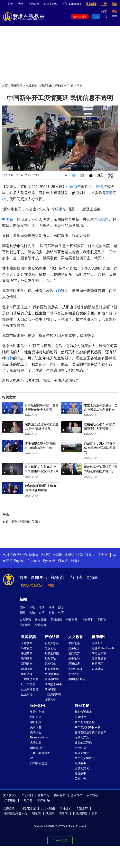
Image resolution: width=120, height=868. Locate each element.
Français (34, 561)
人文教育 (76, 637)
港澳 (42, 607)
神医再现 (98, 664)
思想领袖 (50, 664)
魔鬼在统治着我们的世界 (90, 732)
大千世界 (36, 743)
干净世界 (66, 808)
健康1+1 (97, 643)
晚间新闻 (27, 658)
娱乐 (61, 607)
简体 (54, 4)
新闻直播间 (80, 17)
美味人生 (36, 732)
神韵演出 (25, 625)
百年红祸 (80, 748)
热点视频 (41, 620)
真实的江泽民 (83, 743)
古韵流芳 (74, 653)
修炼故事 (80, 773)
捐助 (114, 4)
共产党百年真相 (85, 722)
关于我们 (27, 795)
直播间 (92, 577)
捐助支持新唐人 (32, 585)
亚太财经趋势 (30, 689)
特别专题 (82, 706)
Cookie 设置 (60, 840)
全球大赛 (41, 625)
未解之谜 (74, 643)
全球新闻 (27, 643)
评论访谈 (52, 637)
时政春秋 (50, 658)
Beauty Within (39, 737)
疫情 (99, 187)
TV (97, 17)
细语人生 (50, 700)
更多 (94, 814)
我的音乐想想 (39, 763)
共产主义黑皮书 (85, 758)
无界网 (63, 814)
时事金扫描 (52, 653)
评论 (32, 607)
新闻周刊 (27, 669)
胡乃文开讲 (99, 653)
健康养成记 (99, 658)
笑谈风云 (74, 648)
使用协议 (76, 795)
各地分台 (34, 4)
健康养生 (99, 637)
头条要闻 (25, 620)
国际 (22, 607)
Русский (49, 561)
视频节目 (17, 86)
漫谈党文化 (82, 768)
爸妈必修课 (75, 669)
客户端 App (44, 800)
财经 (52, 607)
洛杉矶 (46, 555)
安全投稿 (92, 795)
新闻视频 (28, 637)
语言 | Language (71, 4)
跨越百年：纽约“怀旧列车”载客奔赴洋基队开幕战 (100, 448)
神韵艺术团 (29, 808)
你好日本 (36, 717)
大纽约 (22, 555)
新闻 (23, 599)
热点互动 (50, 648)
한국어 (76, 561)
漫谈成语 (74, 664)
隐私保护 (60, 795)
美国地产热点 (77, 679)
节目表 (76, 577)
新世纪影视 (80, 814)
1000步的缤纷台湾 (40, 755)
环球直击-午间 (64, 86)
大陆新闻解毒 (53, 694)
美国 (22, 613)
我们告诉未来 (83, 712)
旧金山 (90, 555)
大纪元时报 (48, 808)
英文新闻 (91, 4)
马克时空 (50, 689)
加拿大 (34, 555)
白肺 (57, 291)
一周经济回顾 (30, 679)
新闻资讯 (39, 577)
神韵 (11, 4)
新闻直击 (27, 664)
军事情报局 (52, 674)
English (19, 561)
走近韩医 (98, 669)
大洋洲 (57, 555)
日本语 (63, 561)
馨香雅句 (74, 658)
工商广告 (80, 779)
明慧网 (36, 814)
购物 (51, 585)
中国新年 (74, 187)
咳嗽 (59, 209)
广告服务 (10, 800)
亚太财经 (27, 694)
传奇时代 (80, 717)
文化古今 (74, 674)
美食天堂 (36, 727)
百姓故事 (80, 763)
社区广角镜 (28, 684)
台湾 (42, 613)
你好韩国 (36, 722)
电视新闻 (31, 86)
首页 (5, 86)
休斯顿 (69, 555)
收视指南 (44, 795)
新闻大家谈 (52, 643)
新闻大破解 (52, 669)
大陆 (32, 613)
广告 (104, 4)
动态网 (50, 814)
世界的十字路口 (55, 684)
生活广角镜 (37, 712)
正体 (47, 4)
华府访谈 (27, 674)
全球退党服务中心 (16, 814)
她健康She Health (103, 648)
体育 (61, 613)
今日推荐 (72, 620)
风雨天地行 (82, 753)
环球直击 (46, 86)
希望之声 (82, 808)
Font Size (100, 175)
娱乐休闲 (37, 706)
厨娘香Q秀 (37, 748)
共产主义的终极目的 (87, 727)
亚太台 (103, 555)
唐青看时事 (52, 679)
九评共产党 (82, 737)
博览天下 (87, 620)
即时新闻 (56, 620)
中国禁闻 (27, 653)
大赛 (21, 4)
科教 (52, 613)
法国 (80, 555)
